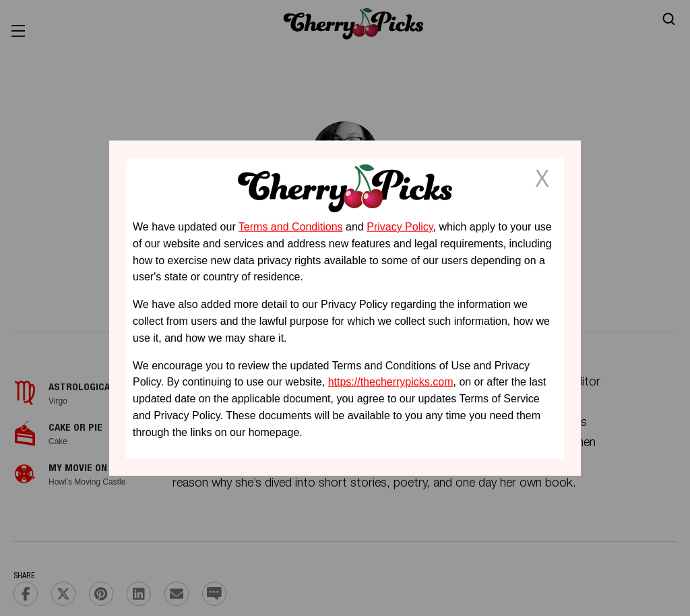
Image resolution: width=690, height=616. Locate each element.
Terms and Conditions (291, 227)
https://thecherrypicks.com (391, 382)
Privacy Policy (400, 227)
